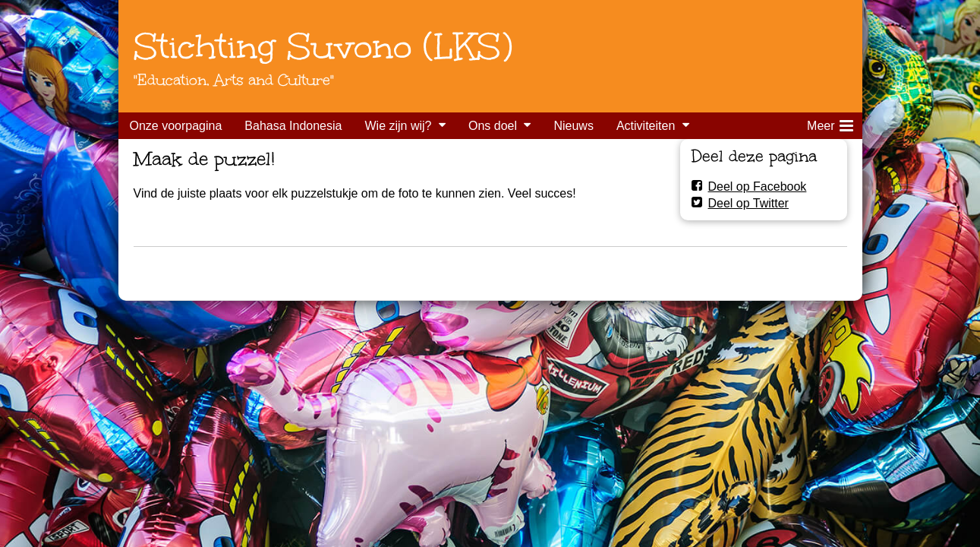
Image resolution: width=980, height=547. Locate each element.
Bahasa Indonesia (293, 126)
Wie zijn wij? (398, 126)
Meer (830, 123)
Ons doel (493, 126)
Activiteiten (646, 126)
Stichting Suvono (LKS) (323, 46)
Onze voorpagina (176, 126)
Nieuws (573, 126)
